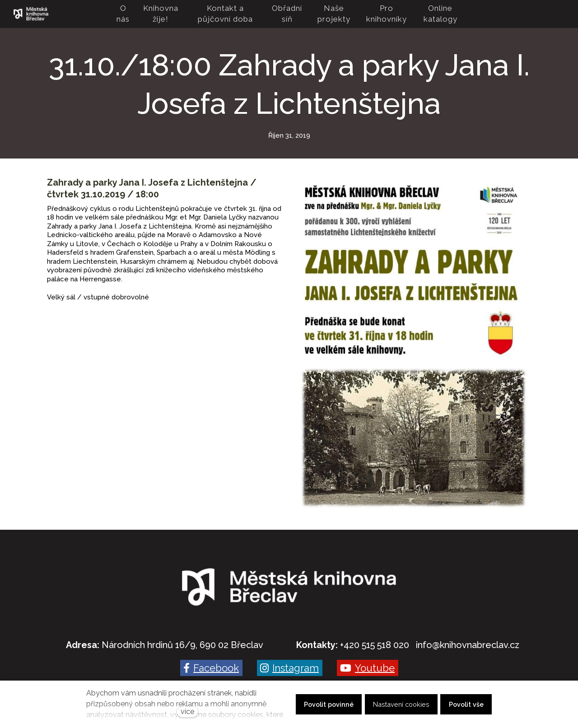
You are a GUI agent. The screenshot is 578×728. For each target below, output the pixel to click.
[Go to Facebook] (211, 668)
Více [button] (450, 14)
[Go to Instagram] (290, 668)
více (187, 712)
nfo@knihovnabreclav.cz (468, 645)
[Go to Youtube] (368, 668)
